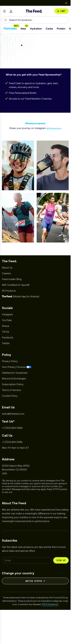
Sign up (61, 596)
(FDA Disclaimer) (50, 640)
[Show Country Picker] (66, 3)
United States (35, 617)
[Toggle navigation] (5, 11)
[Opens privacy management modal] (17, 403)
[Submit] (6, 20)
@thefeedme (54, 164)
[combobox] (35, 20)
